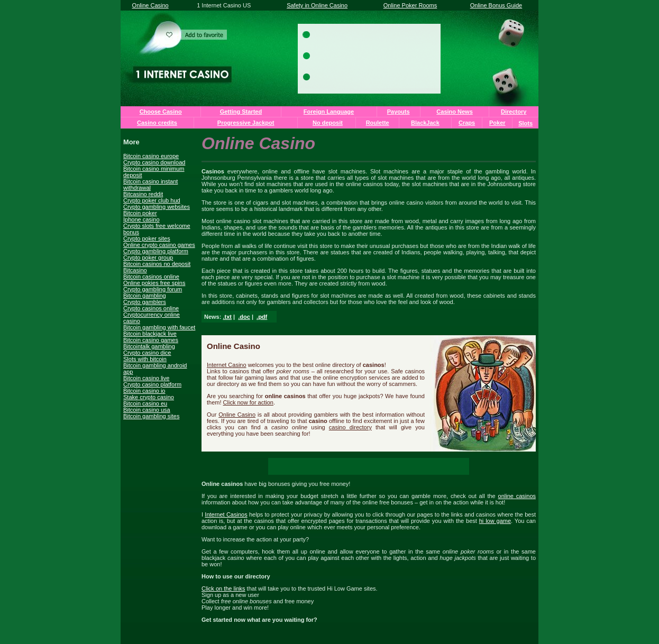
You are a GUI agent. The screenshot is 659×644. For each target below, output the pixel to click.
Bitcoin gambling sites (151, 416)
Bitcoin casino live (146, 378)
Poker (497, 123)
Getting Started (241, 112)
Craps (467, 123)
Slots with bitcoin (145, 359)
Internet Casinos (226, 514)
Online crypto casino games (159, 245)
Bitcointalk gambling (149, 346)
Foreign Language (329, 112)
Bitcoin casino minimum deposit (154, 172)
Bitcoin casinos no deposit (157, 264)
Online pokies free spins (154, 283)
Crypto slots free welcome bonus (157, 229)
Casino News (454, 112)
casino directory (350, 427)
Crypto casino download (154, 162)
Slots (525, 123)
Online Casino (150, 5)
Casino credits (157, 123)
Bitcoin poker (140, 213)
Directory (514, 112)
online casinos (517, 496)
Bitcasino (135, 270)
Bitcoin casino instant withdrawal (150, 185)
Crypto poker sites (147, 238)
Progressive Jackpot (246, 123)
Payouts (399, 112)
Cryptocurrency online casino (152, 318)
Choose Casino (161, 112)
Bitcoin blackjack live (150, 334)
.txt (227, 317)
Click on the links (223, 588)
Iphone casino (141, 219)
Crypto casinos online (151, 308)
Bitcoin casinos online (151, 277)
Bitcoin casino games (151, 340)
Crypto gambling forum (153, 289)
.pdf (262, 317)
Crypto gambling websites (157, 207)
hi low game (495, 521)
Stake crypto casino (149, 397)
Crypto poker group (148, 257)
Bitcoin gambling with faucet (159, 327)
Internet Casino (227, 365)
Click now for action (248, 402)
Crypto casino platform (152, 384)
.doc (244, 317)
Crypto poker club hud (152, 200)
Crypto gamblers (145, 302)
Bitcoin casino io (144, 391)
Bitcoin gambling (145, 296)
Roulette (378, 123)
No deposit (328, 123)
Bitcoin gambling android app (155, 369)
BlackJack (425, 123)
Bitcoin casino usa (147, 410)
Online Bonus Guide (496, 5)
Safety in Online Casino (317, 5)
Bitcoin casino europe (151, 156)
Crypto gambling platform (156, 251)
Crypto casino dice (147, 353)
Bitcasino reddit (143, 194)
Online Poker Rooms (410, 5)
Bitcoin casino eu (145, 403)
